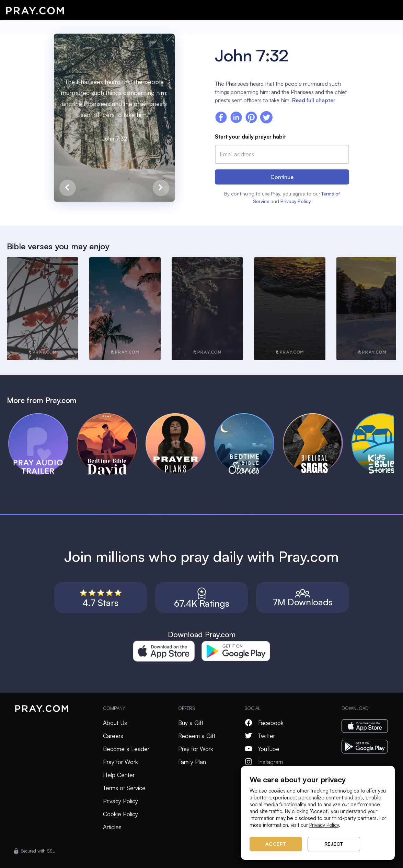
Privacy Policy (296, 201)
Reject (334, 844)
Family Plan (192, 762)
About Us (115, 723)
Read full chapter (314, 100)
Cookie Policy (120, 814)
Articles (112, 827)
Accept (276, 844)
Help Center (119, 775)
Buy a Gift (191, 723)
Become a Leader (126, 749)
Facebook (264, 723)
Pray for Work (120, 762)
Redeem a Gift (197, 736)
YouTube (262, 749)
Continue (282, 177)
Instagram (264, 762)
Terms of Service (124, 788)
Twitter (260, 736)
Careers (113, 736)
